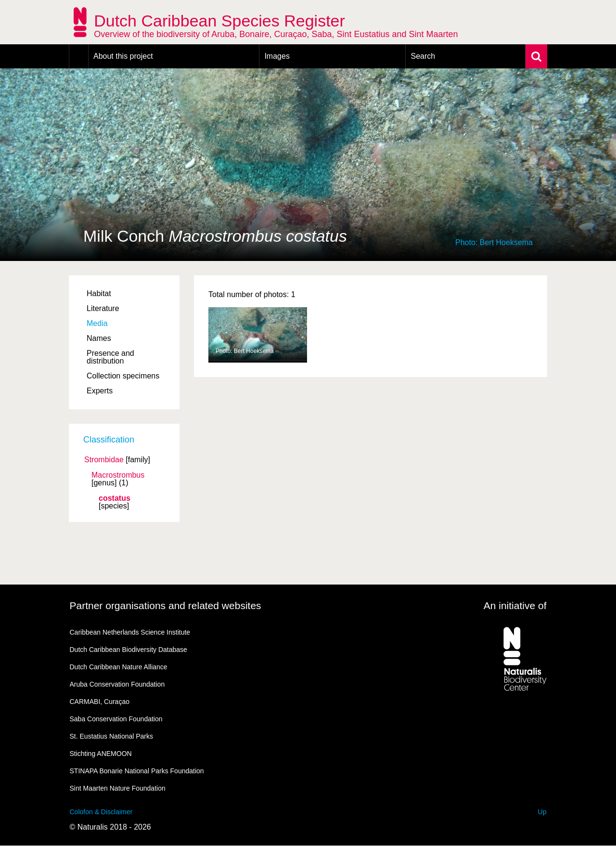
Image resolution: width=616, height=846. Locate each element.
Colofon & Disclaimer (101, 812)
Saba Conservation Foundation (116, 719)
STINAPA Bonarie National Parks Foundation (137, 771)
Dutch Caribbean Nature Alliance (119, 667)
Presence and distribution (110, 357)
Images (277, 56)
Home (79, 56)
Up (542, 812)
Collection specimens (123, 376)
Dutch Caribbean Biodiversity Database (128, 650)
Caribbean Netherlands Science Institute (130, 632)
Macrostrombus (118, 475)
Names (99, 338)
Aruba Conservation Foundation (117, 684)
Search (423, 56)
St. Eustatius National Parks (112, 736)
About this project (123, 56)
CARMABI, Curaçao (100, 702)
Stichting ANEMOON (101, 754)
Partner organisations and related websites (166, 605)
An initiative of (515, 605)
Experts (100, 391)
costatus (115, 498)
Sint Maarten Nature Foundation (118, 788)
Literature (103, 308)
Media (97, 323)
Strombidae (104, 460)
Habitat (99, 293)
